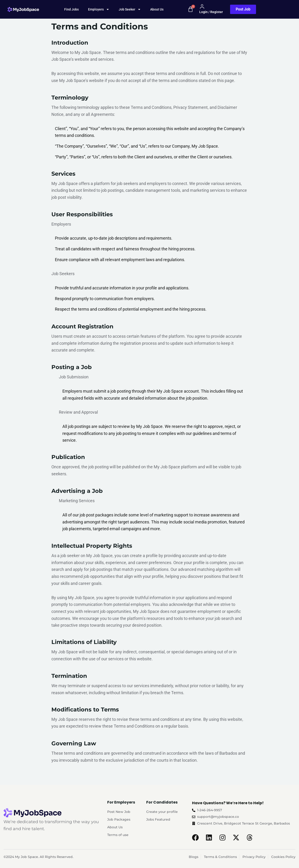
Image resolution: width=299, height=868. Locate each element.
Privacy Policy (254, 857)
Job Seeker (130, 9)
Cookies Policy (283, 857)
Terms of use (118, 835)
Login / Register (211, 9)
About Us (157, 9)
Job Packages (119, 819)
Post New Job (119, 812)
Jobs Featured (158, 819)
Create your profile (162, 812)
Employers (99, 9)
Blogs (194, 857)
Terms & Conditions (220, 857)
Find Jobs (71, 9)
